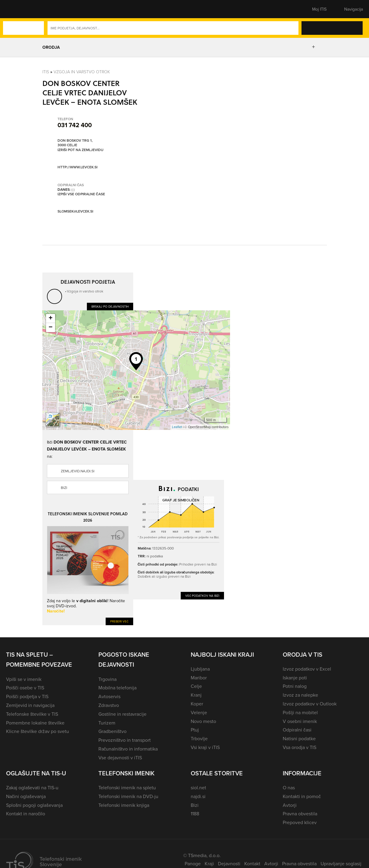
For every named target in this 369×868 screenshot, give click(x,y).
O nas (289, 787)
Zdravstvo (109, 705)
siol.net (198, 787)
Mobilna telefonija (117, 688)
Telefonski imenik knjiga (124, 805)
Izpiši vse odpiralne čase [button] (81, 194)
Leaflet (177, 427)
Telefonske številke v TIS (32, 714)
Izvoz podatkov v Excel (307, 669)
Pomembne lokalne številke (35, 723)
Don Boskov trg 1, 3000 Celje (75, 143)
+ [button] (50, 318)
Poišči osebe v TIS (25, 688)
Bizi (64, 488)
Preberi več (119, 621)
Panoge (193, 863)
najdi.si (198, 796)
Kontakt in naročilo (26, 814)
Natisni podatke (299, 738)
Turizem (107, 723)
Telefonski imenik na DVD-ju (128, 796)
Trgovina (107, 679)
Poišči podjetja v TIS (27, 696)
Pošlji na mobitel (300, 712)
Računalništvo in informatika (128, 749)
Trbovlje (199, 738)
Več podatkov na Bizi (202, 596)
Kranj (196, 695)
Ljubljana (200, 669)
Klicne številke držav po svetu (38, 731)
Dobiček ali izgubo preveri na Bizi (164, 576)
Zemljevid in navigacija (30, 705)
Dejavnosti (229, 863)
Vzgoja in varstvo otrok (82, 72)
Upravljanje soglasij (341, 863)
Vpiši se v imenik (24, 679)
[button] (17, 9)
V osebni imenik (300, 721)
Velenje (199, 712)
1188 (195, 814)
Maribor (199, 678)
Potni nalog (295, 686)
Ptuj (195, 730)
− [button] (50, 328)
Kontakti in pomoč (302, 796)
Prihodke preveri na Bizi (198, 564)
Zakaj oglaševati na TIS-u (32, 787)
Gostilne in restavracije (122, 714)
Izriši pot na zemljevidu (81, 150)
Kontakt (252, 863)
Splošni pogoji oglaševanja (34, 805)
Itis (46, 72)
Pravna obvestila (300, 814)
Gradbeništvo (112, 731)
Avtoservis (109, 696)
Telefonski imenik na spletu (127, 787)
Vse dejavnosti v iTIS (120, 757)
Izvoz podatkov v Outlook (310, 704)
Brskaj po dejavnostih (110, 306)
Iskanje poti (295, 678)
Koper (197, 704)
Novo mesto (203, 721)
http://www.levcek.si (77, 167)
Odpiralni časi (297, 730)
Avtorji (290, 805)
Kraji (209, 863)
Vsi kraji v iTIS (205, 747)
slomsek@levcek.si (75, 211)
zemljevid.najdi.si (78, 471)
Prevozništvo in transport (125, 740)
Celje (196, 686)
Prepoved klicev (300, 822)
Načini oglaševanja (26, 796)
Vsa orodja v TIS (300, 747)
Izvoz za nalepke (300, 695)
